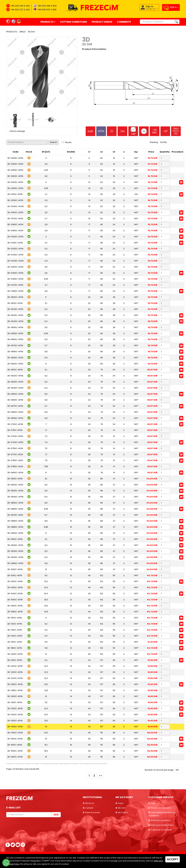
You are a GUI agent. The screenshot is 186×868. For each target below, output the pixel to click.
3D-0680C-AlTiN (15, 412)
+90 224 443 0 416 (20, 6)
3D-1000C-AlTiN (15, 569)
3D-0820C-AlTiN (15, 485)
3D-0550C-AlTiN (15, 327)
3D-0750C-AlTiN (15, 448)
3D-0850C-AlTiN (15, 503)
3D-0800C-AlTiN (15, 473)
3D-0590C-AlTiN (15, 358)
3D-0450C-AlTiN (15, 267)
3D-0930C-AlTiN (15, 551)
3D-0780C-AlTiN (15, 460)
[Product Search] (157, 22)
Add (56, 815)
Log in (121, 803)
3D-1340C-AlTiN (15, 715)
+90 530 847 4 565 (47, 10)
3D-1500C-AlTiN (15, 739)
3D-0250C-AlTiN (15, 164)
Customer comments (161, 830)
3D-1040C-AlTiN (15, 594)
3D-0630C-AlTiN (15, 382)
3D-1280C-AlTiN (15, 690)
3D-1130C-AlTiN (15, 630)
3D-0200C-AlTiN (15, 158)
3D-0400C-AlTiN (15, 237)
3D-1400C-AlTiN (15, 727)
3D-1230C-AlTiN (15, 672)
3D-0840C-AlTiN (15, 497)
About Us (90, 803)
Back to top (177, 859)
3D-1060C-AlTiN (15, 606)
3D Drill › (32, 32)
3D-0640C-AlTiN (15, 388)
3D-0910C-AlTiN (15, 539)
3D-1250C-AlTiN (15, 684)
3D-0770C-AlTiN (15, 454)
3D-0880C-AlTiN (15, 521)
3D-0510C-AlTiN (15, 303)
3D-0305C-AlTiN (15, 188)
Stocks (67, 142)
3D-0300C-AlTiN (15, 182)
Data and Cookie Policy (162, 825)
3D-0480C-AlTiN (15, 291)
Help (153, 803)
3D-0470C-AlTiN (15, 285)
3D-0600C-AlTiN (15, 364)
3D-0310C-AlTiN (15, 194)
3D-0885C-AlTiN (15, 527)
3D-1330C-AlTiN (15, 708)
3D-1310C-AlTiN (15, 702)
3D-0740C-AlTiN (15, 442)
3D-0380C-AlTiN (15, 224)
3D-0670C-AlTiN (15, 406)
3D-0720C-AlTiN (15, 436)
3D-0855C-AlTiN (15, 509)
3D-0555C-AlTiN (15, 333)
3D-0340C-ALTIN (15, 206)
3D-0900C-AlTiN (15, 533)
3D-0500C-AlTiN (15, 297)
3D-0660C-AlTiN (15, 400)
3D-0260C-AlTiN (15, 176)
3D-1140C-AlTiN (15, 636)
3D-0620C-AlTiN (15, 376)
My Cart (122, 808)
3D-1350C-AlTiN (15, 721)
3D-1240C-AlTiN (15, 678)
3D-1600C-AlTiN (15, 757)
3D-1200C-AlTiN (15, 654)
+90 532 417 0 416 (20, 10)
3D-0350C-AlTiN (15, 212)
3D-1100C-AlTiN (15, 618)
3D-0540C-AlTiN (15, 321)
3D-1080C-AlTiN (15, 612)
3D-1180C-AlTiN (15, 648)
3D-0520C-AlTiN (15, 309)
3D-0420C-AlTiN (15, 249)
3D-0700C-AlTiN (15, 424)
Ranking (154, 142)
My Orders (123, 812)
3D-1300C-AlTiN (15, 696)
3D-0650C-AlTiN (15, 394)
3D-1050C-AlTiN (15, 600)
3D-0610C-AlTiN (15, 370)
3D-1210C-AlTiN (15, 660)
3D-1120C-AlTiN (15, 624)
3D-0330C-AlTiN (15, 200)
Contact (89, 808)
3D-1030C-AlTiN (15, 587)
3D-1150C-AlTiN (15, 642)
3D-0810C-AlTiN (15, 479)
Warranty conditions (161, 820)
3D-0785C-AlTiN (15, 466)
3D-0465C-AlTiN (15, 279)
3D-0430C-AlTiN (15, 255)
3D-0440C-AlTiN (15, 261)
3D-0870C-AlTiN (15, 515)
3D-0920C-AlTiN (15, 545)
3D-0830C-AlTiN (15, 491)
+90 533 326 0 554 (47, 6)
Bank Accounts (93, 812)
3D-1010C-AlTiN (15, 575)
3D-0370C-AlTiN (15, 219)
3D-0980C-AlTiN (15, 563)
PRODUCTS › (12, 32)
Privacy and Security (161, 808)
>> (100, 775)
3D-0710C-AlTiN (15, 430)
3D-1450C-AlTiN (15, 733)
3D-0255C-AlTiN (15, 170)
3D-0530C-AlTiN (15, 315)
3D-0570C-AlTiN (15, 345)
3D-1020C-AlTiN (15, 581)
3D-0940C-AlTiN (15, 557)
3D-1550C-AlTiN (15, 751)
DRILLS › (23, 32)
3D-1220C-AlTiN (15, 666)
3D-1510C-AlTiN (15, 745)
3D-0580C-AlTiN (15, 352)
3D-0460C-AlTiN (15, 273)
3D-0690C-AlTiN (15, 418)
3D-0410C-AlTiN (15, 243)
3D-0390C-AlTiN (15, 231)
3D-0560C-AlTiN (15, 339)
